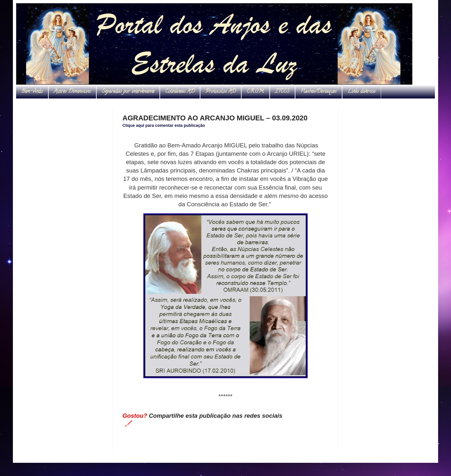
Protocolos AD (221, 92)
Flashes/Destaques (319, 92)
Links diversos (362, 92)
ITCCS (282, 92)
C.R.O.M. (255, 92)
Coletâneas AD (180, 92)
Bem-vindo (32, 92)
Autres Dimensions (72, 92)
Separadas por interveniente (128, 92)
